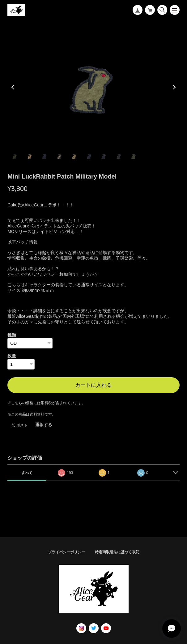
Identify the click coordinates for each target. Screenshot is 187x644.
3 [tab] (45, 156)
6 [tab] (89, 156)
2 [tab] (30, 156)
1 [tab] (15, 156)
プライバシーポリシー (66, 552)
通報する (44, 425)
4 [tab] (59, 156)
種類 (12, 335)
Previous (14, 87)
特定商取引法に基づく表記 (117, 552)
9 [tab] (134, 156)
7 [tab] (104, 156)
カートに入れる (93, 385)
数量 (12, 356)
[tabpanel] (93, 87)
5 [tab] (74, 156)
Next (173, 87)
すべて (27, 473)
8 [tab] (119, 156)
